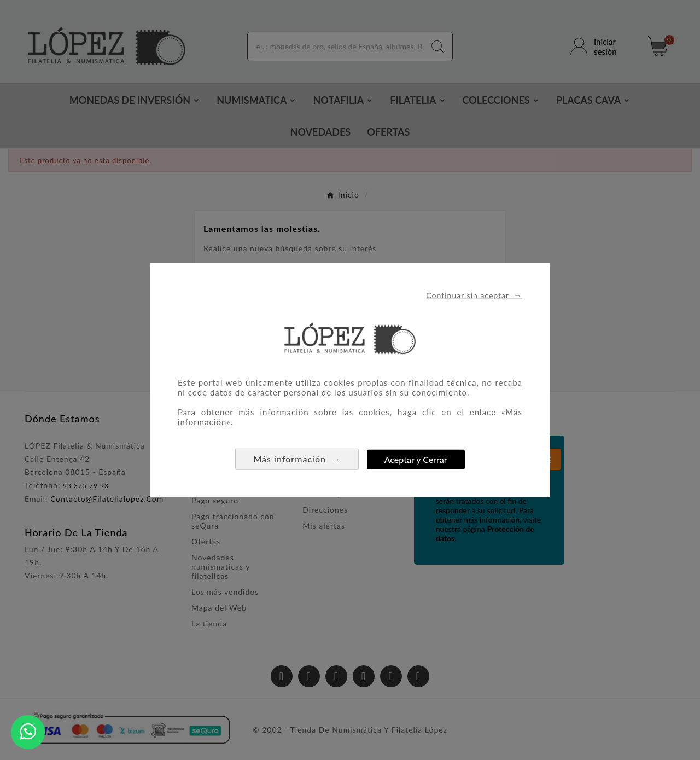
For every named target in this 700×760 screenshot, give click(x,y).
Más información (297, 459)
